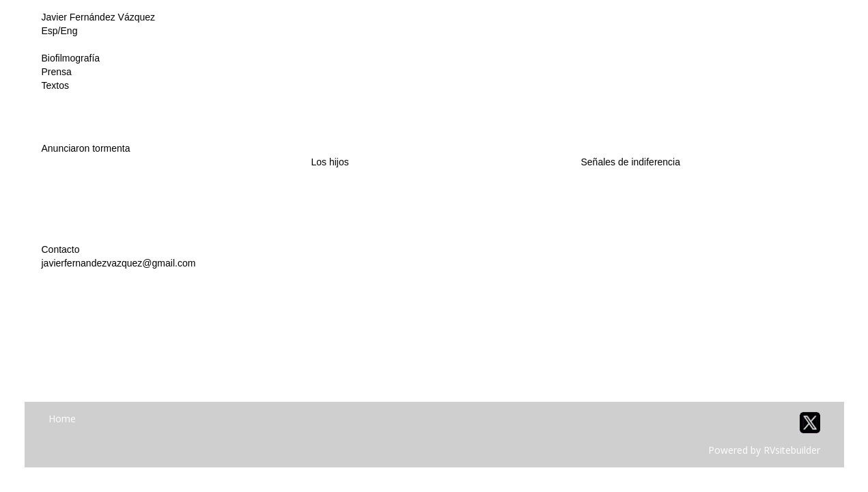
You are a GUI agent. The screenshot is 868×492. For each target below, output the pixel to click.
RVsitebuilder (792, 450)
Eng (69, 31)
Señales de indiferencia (630, 162)
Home (62, 419)
